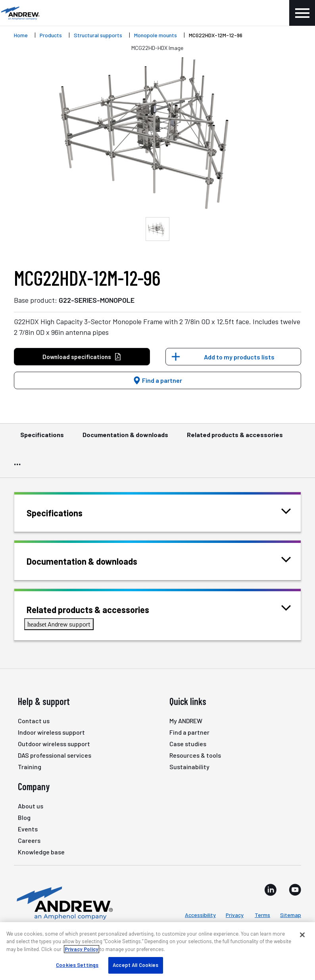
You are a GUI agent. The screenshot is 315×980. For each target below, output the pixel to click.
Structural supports (98, 35)
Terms (262, 915)
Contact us (34, 721)
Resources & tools (195, 755)
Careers (29, 840)
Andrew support (59, 624)
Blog (24, 817)
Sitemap (291, 915)
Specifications (42, 438)
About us (31, 806)
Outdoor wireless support (54, 744)
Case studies (188, 744)
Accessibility (200, 915)
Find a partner (157, 380)
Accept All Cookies (135, 965)
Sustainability (189, 767)
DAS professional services (55, 755)
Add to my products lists (239, 357)
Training (30, 767)
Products (51, 35)
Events (28, 829)
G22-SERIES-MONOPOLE (97, 300)
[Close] (302, 935)
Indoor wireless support (51, 732)
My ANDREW (186, 721)
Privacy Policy (82, 949)
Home (21, 35)
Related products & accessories (235, 438)
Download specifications (82, 357)
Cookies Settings (77, 965)
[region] (157, 951)
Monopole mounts (156, 35)
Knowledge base (41, 852)
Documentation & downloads (125, 438)
